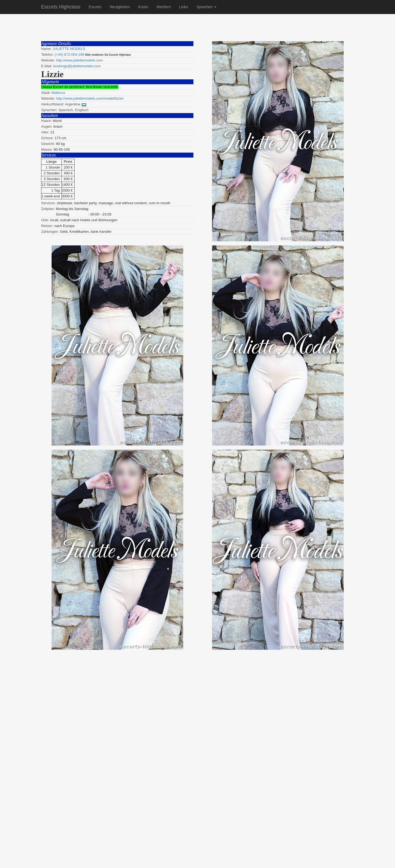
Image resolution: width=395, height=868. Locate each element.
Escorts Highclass (61, 7)
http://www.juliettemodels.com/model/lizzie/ (90, 98)
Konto (143, 7)
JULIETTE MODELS (69, 49)
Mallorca (58, 93)
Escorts (95, 7)
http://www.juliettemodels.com (79, 60)
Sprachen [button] (207, 7)
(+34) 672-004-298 (69, 54)
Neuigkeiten (120, 7)
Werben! (164, 7)
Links (184, 7)
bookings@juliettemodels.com (77, 66)
